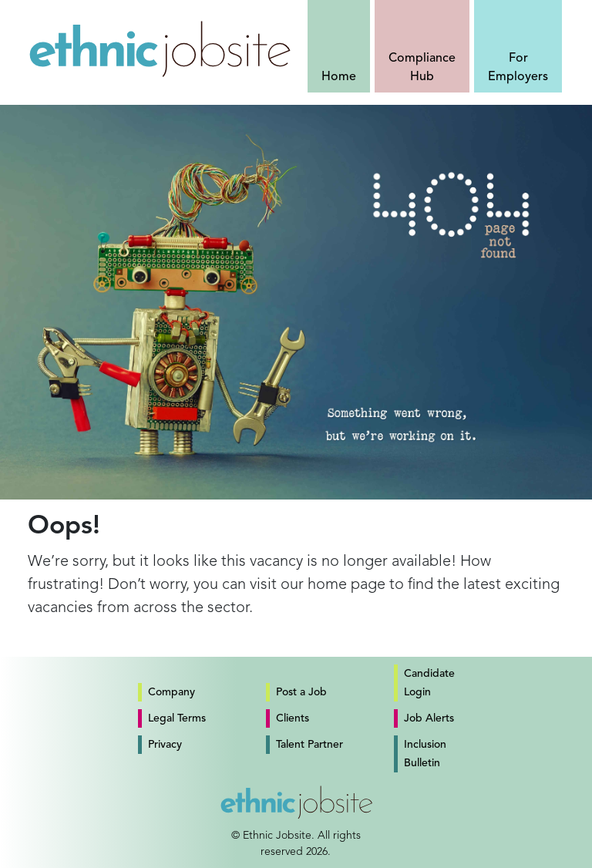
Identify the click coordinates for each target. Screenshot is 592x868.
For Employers (518, 68)
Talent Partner (309, 745)
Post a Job (301, 692)
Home (339, 77)
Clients (293, 718)
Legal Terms (177, 718)
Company (172, 692)
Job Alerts (429, 718)
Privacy (165, 745)
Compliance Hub (422, 68)
